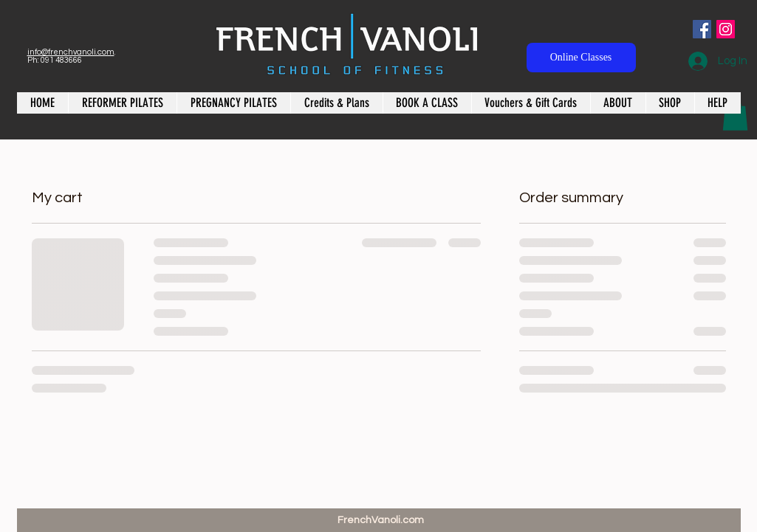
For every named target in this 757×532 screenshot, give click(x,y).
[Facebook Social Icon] (702, 29)
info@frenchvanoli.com (71, 52)
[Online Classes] (581, 58)
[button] (735, 115)
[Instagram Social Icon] (726, 29)
